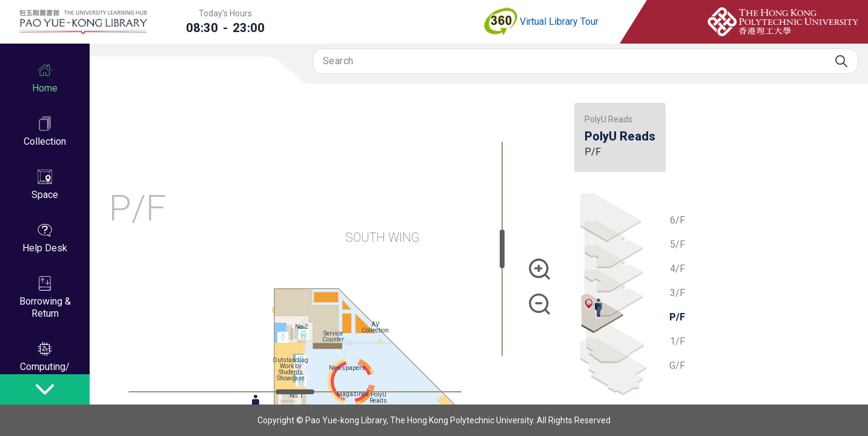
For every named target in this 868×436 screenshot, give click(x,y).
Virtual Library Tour (540, 22)
